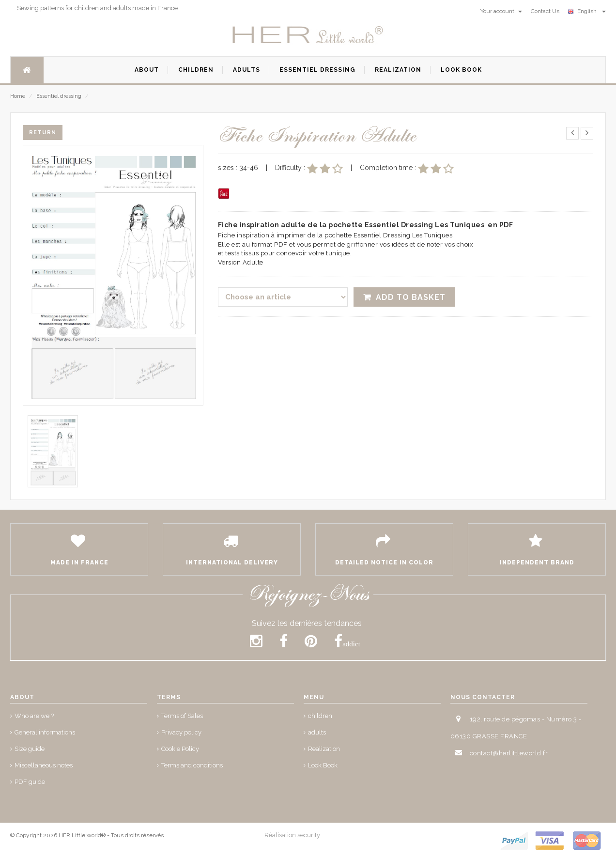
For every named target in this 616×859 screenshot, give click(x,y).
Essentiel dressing (62, 96)
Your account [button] (501, 11)
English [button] (587, 11)
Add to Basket (411, 297)
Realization (324, 749)
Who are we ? (34, 716)
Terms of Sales (182, 716)
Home (18, 96)
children (320, 716)
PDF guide (30, 782)
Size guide (30, 749)
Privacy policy (181, 732)
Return (43, 133)
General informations (45, 732)
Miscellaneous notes (44, 765)
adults (317, 732)
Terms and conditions (192, 765)
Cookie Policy (180, 749)
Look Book (323, 765)
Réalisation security (292, 835)
